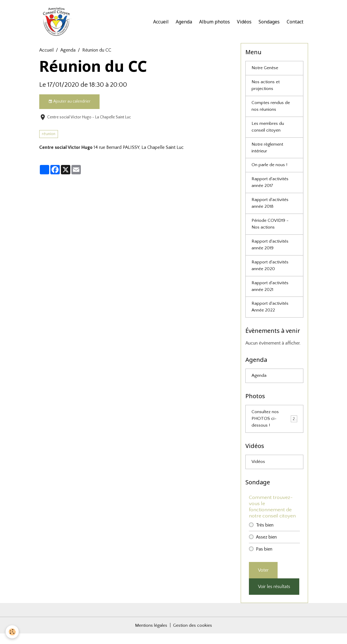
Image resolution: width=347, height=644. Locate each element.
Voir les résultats (274, 597)
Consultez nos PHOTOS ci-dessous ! (274, 429)
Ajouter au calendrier (69, 103)
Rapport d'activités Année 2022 (270, 316)
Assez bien (266, 548)
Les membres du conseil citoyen (268, 130)
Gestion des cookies (193, 636)
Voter (263, 581)
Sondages (269, 22)
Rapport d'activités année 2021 (270, 294)
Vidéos (244, 22)
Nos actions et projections (266, 88)
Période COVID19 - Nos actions (271, 230)
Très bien (265, 536)
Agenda (184, 22)
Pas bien (264, 560)
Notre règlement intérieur (268, 152)
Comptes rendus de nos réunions (271, 109)
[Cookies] (12, 632)
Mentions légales (151, 636)
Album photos (214, 22)
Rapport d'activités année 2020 (270, 273)
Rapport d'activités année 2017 (270, 188)
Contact (295, 22)
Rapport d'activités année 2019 (270, 252)
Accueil (161, 22)
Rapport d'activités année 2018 (270, 209)
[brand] (58, 22)
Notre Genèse (265, 70)
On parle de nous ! (270, 170)
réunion (49, 135)
